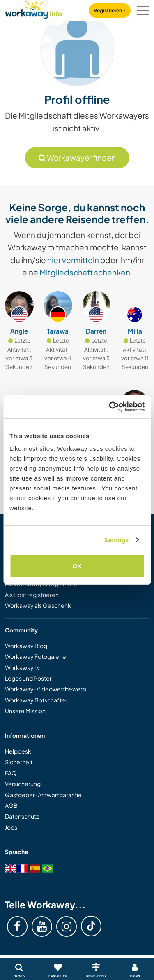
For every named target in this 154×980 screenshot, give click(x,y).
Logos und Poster (28, 678)
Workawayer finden (77, 157)
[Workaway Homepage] (34, 8)
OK (77, 566)
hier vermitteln (73, 260)
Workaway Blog (26, 646)
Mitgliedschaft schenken (85, 272)
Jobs (11, 827)
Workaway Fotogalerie (36, 656)
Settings (117, 540)
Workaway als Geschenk (38, 605)
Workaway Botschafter (36, 700)
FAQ (11, 773)
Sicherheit (19, 762)
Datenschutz (22, 816)
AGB (11, 805)
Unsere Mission (25, 711)
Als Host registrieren (32, 595)
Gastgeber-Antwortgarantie (43, 795)
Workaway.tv (22, 667)
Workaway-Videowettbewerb (46, 689)
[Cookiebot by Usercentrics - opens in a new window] (110, 407)
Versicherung (23, 784)
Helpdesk (18, 751)
